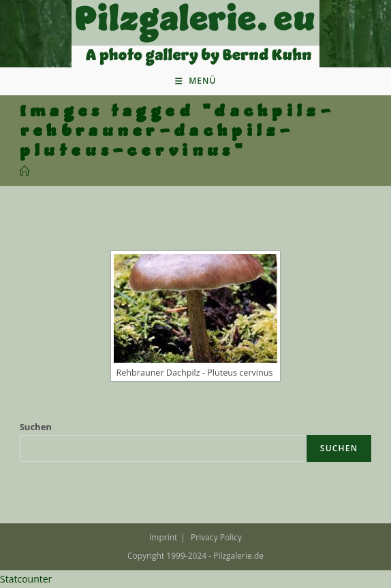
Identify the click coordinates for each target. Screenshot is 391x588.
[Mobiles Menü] (196, 81)
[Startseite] (25, 171)
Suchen (36, 427)
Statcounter (26, 579)
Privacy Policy (216, 537)
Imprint (163, 537)
